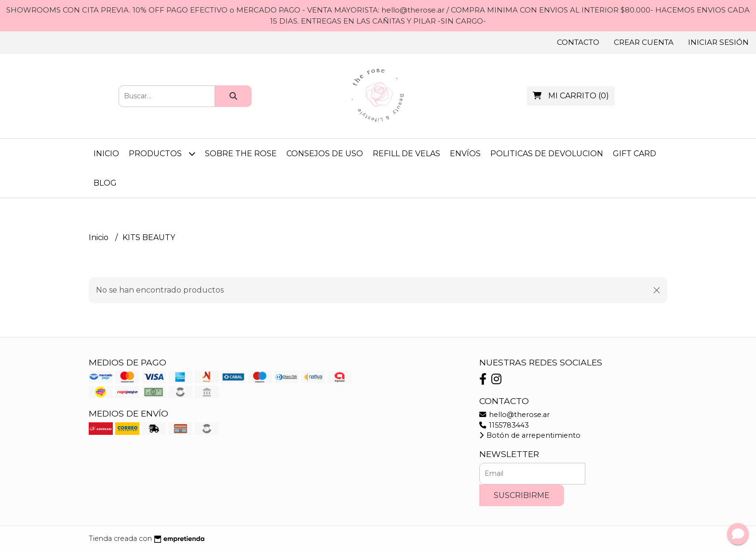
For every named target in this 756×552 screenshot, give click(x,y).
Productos (162, 154)
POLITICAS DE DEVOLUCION (547, 154)
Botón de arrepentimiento (530, 435)
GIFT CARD (634, 154)
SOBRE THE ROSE (241, 154)
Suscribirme (522, 495)
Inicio (106, 154)
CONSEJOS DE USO (325, 154)
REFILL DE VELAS (406, 154)
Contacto (578, 42)
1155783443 (504, 425)
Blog (105, 183)
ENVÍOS (465, 154)
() (571, 96)
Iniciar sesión (718, 42)
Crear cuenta (644, 42)
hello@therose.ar (514, 415)
